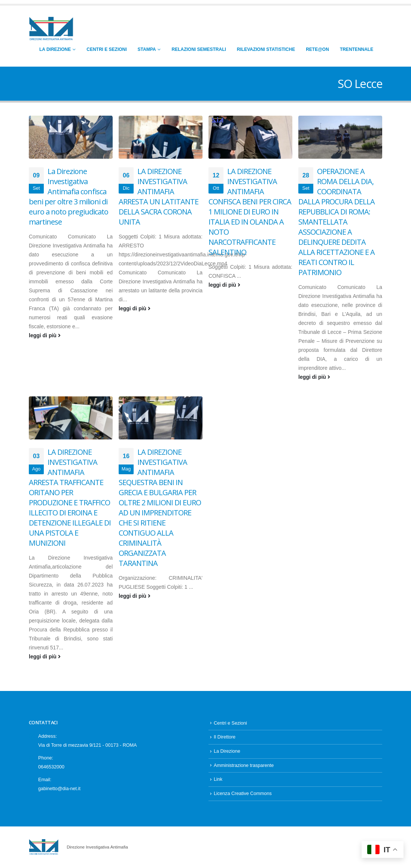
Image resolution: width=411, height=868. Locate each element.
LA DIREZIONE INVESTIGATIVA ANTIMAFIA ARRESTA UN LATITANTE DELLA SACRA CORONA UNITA (159, 197)
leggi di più (45, 335)
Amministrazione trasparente (244, 765)
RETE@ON (317, 49)
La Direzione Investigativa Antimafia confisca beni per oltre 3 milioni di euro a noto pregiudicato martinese (68, 197)
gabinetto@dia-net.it (59, 789)
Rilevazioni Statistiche (266, 49)
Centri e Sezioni (106, 49)
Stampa (147, 49)
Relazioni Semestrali (199, 49)
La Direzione (55, 49)
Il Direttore (225, 737)
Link (218, 779)
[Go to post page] (71, 137)
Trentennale (357, 49)
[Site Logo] (51, 29)
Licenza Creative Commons (243, 794)
